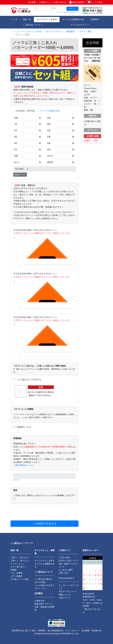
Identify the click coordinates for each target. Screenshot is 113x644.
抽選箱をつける (24, 427)
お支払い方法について (68, 561)
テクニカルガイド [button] (79, 25)
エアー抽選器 (17, 576)
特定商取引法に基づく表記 (24, 631)
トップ (14, 19)
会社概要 (32, 2)
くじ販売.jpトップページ (22, 543)
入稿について (64, 598)
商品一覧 (27, 19)
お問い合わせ (60, 2)
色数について (64, 595)
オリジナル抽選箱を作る (73, 19)
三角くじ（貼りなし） (21, 561)
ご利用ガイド (45, 2)
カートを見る (96, 2)
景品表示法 (97, 631)
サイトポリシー (73, 631)
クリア (16, 480)
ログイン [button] (72, 9)
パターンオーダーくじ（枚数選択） (60, 32)
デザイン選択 (86, 32)
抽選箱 (14, 570)
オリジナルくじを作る (47, 19)
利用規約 (42, 631)
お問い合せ (63, 573)
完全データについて (67, 591)
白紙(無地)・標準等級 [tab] (25, 111)
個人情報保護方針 (56, 631)
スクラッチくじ (18, 564)
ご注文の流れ (64, 558)
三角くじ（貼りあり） (21, 558)
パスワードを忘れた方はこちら (67, 12)
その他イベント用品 (20, 579)
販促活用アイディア (44, 604)
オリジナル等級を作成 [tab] (49, 111)
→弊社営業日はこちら (23, 465)
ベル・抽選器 (17, 573)
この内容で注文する (45, 524)
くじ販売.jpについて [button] (32, 25)
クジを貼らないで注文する (29, 380)
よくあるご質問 (65, 570)
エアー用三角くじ (19, 567)
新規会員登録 (78, 2)
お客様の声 (40, 601)
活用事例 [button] (94, 19)
